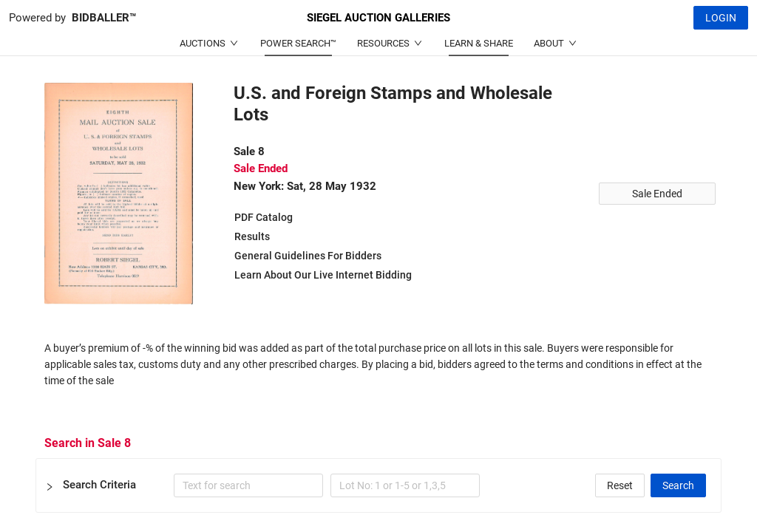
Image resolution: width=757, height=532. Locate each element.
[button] (378, 485)
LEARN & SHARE (479, 43)
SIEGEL (378, 18)
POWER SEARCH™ (298, 43)
